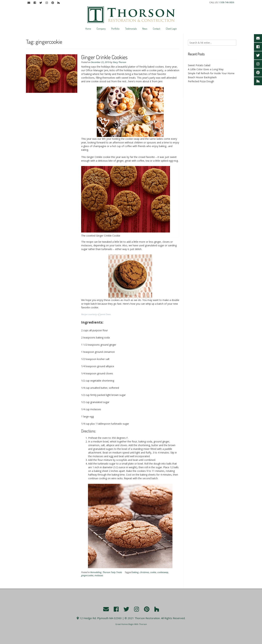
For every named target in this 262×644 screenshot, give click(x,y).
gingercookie (87, 575)
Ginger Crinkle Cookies (104, 57)
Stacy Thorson (120, 62)
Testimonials (131, 29)
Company (101, 29)
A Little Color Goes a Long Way (206, 69)
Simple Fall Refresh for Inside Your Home (211, 73)
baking (135, 572)
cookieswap (163, 572)
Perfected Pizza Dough (201, 81)
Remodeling (96, 572)
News (145, 29)
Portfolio (115, 29)
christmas (144, 572)
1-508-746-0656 (226, 2)
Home (88, 29)
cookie (153, 572)
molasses (99, 575)
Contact (156, 29)
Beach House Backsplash (202, 77)
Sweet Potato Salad (199, 65)
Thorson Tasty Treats (112, 572)
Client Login (171, 29)
